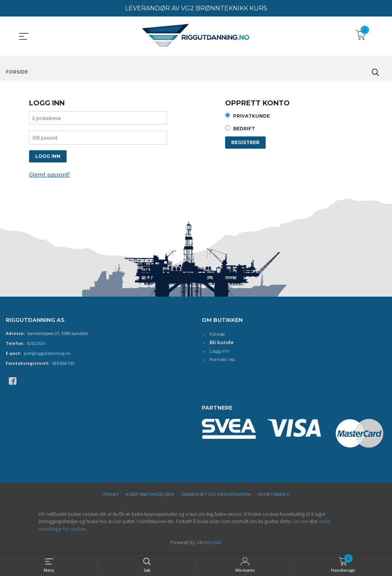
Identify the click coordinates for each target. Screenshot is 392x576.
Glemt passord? (50, 176)
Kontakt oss (222, 360)
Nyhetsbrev (274, 495)
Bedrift (244, 129)
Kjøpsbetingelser (150, 495)
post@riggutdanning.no (47, 354)
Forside (217, 335)
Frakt (111, 495)
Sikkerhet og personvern (216, 495)
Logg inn (219, 352)
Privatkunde (252, 116)
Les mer (300, 522)
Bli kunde (222, 343)
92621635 (36, 344)
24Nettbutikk (209, 543)
